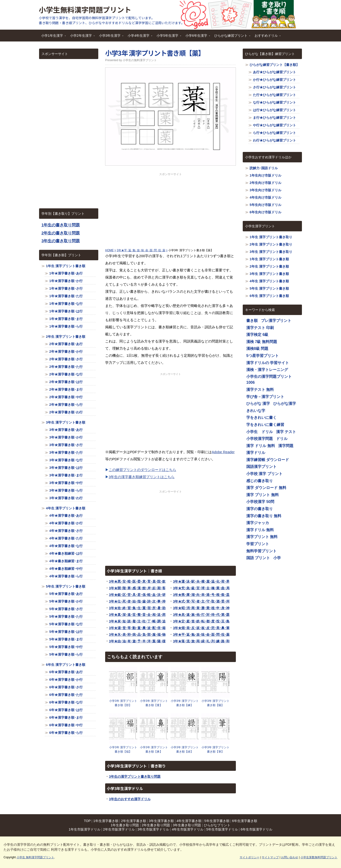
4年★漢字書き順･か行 (66, 523)
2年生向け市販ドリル (265, 183)
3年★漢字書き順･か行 (66, 437)
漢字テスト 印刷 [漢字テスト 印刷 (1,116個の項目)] (260, 328)
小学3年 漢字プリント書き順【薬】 (155, 53)
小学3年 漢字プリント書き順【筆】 (215, 749)
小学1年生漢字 (52, 37)
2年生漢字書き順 (134, 821)
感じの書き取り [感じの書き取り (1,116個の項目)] (260, 481)
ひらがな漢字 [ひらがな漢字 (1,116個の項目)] (285, 404)
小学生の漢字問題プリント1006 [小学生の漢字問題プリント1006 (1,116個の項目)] (269, 380)
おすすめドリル (266, 37)
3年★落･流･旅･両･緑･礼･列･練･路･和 (201, 641)
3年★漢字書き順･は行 (66, 468)
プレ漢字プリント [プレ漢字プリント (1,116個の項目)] (276, 321)
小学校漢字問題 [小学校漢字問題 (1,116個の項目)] (260, 439)
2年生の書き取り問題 (61, 233)
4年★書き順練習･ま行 (66, 561)
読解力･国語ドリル (264, 168)
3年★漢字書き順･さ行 (66, 445)
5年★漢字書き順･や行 (66, 647)
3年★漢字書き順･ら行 (66, 490)
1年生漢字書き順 (106, 821)
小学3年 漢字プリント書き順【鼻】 (154, 749)
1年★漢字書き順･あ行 (66, 273)
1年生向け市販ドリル (265, 175)
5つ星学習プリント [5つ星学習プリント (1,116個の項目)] (262, 356)
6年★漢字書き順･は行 (66, 710)
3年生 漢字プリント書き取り (271, 252)
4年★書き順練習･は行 (66, 553)
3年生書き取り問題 (187, 825)
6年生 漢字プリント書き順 (66, 665)
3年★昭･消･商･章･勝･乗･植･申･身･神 (201, 608)
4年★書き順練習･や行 (66, 569)
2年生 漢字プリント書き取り (271, 244)
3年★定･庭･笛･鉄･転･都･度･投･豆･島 (201, 621)
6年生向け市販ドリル (265, 212)
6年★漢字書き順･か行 (66, 680)
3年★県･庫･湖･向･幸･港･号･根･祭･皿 (201, 595)
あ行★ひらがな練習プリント (274, 72)
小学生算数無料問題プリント (319, 857)
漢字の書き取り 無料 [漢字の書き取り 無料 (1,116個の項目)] (264, 516)
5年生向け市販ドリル (265, 205)
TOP (87, 821)
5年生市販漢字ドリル (222, 829)
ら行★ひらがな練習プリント (274, 133)
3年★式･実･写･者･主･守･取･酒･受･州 (201, 601)
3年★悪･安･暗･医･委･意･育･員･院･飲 (137, 581)
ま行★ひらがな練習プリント (274, 118)
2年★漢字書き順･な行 (66, 374)
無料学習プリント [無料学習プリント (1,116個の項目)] (261, 551)
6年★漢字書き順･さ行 (66, 687)
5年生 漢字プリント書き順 (66, 586)
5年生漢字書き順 (217, 821)
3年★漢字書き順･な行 (66, 460)
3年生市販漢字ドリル (153, 829)
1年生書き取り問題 (125, 825)
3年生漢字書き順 (161, 821)
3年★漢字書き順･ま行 (66, 475)
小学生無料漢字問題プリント (85, 9)
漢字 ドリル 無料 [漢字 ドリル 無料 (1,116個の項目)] (261, 446)
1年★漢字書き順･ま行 (66, 319)
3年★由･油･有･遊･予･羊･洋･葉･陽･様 (137, 641)
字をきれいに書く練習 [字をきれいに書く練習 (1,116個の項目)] (265, 425)
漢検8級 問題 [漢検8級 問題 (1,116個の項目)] (257, 349)
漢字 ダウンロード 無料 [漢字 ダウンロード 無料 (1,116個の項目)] (266, 488)
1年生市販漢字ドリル (85, 829)
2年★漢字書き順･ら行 (66, 405)
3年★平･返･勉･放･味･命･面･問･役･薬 (201, 635)
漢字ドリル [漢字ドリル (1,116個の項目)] (256, 453)
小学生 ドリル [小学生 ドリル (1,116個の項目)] (260, 432)
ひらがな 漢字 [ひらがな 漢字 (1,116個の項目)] (258, 404)
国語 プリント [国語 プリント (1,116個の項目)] (258, 558)
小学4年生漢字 (139, 37)
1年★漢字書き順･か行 (66, 281)
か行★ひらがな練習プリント (274, 80)
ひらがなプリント (217, 825)
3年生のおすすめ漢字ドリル (130, 799)
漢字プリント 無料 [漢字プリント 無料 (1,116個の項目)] (262, 537)
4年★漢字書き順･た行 (66, 538)
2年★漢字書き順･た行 (66, 367)
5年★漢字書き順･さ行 (66, 609)
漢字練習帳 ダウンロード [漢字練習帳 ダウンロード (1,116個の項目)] (268, 460)
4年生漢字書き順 (189, 821)
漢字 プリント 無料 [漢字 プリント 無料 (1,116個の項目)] (262, 495)
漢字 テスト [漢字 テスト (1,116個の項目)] (286, 432)
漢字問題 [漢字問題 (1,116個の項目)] (286, 446)
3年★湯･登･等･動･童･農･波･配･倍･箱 (137, 628)
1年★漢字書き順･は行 (66, 311)
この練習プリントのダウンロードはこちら (142, 470)
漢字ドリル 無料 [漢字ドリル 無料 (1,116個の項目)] (260, 530)
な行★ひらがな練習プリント (274, 102)
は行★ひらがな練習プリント (274, 110)
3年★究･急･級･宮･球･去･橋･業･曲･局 (201, 588)
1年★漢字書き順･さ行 (66, 288)
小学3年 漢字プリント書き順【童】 (154, 703)
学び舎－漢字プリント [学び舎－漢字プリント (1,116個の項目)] (265, 397)
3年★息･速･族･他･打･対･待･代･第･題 (201, 615)
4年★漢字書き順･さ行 (66, 531)
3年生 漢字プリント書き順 (66, 422)
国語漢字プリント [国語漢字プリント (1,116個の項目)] (261, 467)
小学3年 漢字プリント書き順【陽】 (215, 703)
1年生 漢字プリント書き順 (66, 266)
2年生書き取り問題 (156, 825)
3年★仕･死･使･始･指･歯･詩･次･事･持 (137, 601)
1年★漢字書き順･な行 (66, 304)
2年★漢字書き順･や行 (66, 397)
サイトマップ (270, 857)
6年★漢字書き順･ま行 (66, 717)
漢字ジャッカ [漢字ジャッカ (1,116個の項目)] (258, 523)
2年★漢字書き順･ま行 (66, 389)
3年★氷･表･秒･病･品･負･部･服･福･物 (137, 635)
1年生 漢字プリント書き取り (271, 237)
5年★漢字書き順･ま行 (66, 639)
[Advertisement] (170, 210)
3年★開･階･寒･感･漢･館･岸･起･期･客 (137, 588)
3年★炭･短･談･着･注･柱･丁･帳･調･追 (137, 621)
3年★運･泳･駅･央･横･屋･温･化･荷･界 (201, 581)
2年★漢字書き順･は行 (66, 382)
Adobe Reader (223, 452)
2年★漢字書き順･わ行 (66, 412)
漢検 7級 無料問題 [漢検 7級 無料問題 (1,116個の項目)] (262, 342)
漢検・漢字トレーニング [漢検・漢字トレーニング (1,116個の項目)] (267, 370)
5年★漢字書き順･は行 (66, 632)
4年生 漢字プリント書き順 (66, 508)
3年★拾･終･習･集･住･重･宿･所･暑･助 (137, 608)
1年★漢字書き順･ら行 (66, 326)
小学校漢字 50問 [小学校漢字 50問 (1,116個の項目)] (260, 502)
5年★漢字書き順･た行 (66, 617)
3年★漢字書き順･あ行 (66, 430)
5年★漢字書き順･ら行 (66, 654)
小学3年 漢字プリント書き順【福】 (123, 749)
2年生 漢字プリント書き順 (66, 337)
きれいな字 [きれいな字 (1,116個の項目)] (256, 411)
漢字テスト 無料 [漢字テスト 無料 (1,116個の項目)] (260, 390)
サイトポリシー (250, 857)
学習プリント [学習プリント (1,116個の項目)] (258, 544)
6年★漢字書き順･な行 (66, 702)
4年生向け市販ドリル (265, 197)
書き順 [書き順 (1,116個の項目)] (252, 321)
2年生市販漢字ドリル (119, 829)
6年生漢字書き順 (245, 821)
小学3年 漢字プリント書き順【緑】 (185, 749)
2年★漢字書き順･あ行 (66, 344)
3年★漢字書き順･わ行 (66, 498)
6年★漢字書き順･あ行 (66, 672)
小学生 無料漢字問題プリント (35, 857)
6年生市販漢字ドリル (256, 829)
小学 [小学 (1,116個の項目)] (277, 558)
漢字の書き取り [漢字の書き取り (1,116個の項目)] (260, 509)
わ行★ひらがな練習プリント (274, 140)
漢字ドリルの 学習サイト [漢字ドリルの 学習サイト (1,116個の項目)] (268, 363)
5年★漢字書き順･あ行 (66, 594)
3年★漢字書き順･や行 (66, 483)
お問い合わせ (290, 857)
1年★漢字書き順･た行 (66, 296)
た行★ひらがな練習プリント (274, 95)
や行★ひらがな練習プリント (274, 125)
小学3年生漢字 (110, 37)
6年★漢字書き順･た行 (66, 695)
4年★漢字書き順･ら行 (66, 576)
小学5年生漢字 (168, 37)
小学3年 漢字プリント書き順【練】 (185, 703)
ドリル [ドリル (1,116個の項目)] (282, 439)
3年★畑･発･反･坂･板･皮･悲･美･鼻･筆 (201, 628)
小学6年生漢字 (197, 37)
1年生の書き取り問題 (61, 225)
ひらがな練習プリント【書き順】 (274, 65)
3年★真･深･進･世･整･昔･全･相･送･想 (137, 615)
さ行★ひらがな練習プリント (274, 87)
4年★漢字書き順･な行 (66, 546)
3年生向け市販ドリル (265, 190)
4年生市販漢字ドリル (188, 829)
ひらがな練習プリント (231, 37)
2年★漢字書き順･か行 (66, 352)
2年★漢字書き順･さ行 (66, 359)
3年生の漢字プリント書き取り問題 (135, 777)
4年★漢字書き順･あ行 (66, 516)
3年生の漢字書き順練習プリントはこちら (142, 477)
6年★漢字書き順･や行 (66, 725)
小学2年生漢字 (81, 37)
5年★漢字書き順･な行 (66, 624)
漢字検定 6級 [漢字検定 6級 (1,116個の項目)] (257, 335)
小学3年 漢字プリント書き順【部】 (123, 703)
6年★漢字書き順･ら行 (66, 733)
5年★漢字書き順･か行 (66, 601)
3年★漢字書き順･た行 (66, 452)
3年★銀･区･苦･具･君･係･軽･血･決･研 (137, 595)
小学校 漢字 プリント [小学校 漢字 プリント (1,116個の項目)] (264, 474)
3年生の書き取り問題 (61, 241)
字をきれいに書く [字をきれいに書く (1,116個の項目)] (261, 418)
